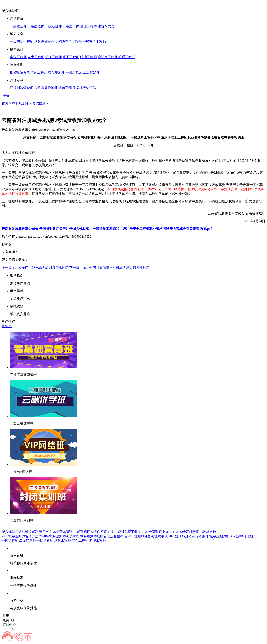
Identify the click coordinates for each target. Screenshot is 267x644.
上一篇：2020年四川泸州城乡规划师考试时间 (35, 268)
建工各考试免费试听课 (56, 532)
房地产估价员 (86, 88)
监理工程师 (88, 26)
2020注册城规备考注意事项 (148, 536)
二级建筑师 (91, 72)
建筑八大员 (106, 26)
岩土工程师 (36, 57)
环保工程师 (53, 57)
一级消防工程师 (22, 42)
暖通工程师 (127, 57)
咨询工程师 (39, 72)
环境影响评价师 (22, 88)
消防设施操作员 (46, 42)
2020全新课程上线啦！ (159, 532)
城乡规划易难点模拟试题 (20, 532)
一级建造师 (18, 26)
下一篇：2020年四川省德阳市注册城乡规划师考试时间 (109, 268)
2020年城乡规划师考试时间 (59, 536)
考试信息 (39, 103)
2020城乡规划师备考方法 (20, 536)
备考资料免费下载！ (126, 532)
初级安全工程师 (70, 42)
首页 (5, 103)
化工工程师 (71, 57)
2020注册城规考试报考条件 (189, 536)
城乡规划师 (56, 72)
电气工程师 (18, 57)
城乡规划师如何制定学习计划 (231, 536)
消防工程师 (63, 541)
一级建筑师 (74, 72)
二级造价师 (71, 26)
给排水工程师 (108, 57)
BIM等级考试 (20, 72)
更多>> (7, 326)
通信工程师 (67, 88)
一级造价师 (53, 26)
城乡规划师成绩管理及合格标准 (103, 536)
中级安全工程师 (94, 42)
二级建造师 (36, 26)
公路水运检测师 (46, 88)
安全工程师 (80, 541)
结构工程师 (88, 57)
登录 (6, 96)
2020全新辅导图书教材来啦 (196, 532)
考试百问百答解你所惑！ (92, 532)
